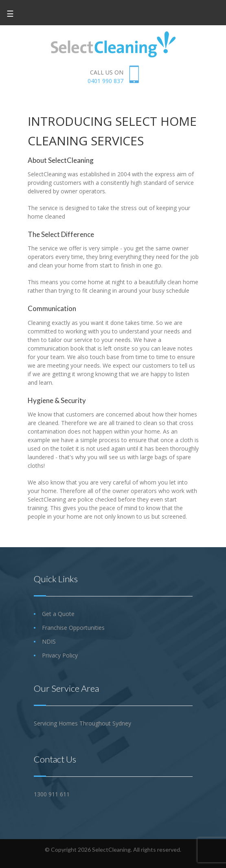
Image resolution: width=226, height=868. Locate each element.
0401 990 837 (105, 81)
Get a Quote (58, 614)
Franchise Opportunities (73, 628)
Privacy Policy (60, 655)
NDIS (49, 641)
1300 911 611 (52, 794)
